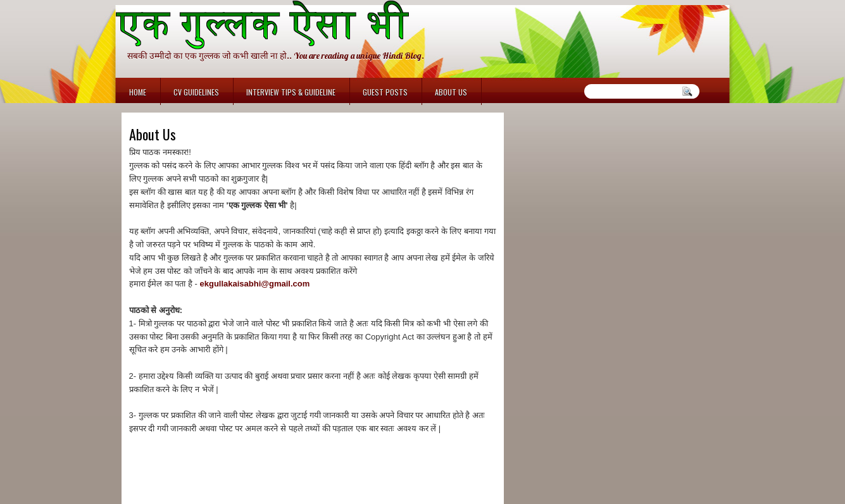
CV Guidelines (196, 92)
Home (138, 92)
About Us (451, 92)
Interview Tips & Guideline (291, 92)
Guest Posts (385, 92)
